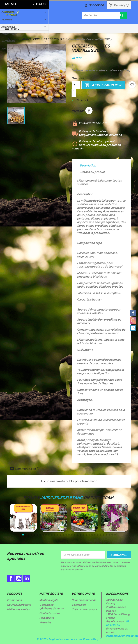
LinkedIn (27, 578)
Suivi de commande (84, 600)
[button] (127, 520)
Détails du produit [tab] (93, 172)
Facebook (11, 578)
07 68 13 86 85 (118, 623)
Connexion (79, 605)
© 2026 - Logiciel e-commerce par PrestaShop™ (69, 639)
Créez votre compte (84, 609)
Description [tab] (88, 165)
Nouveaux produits (19, 605)
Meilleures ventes (18, 609)
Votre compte (83, 594)
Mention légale (49, 600)
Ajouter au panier (103, 85)
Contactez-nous (50, 613)
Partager (89, 111)
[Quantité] (76, 85)
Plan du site (47, 618)
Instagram (19, 578)
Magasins (45, 622)
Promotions (14, 600)
